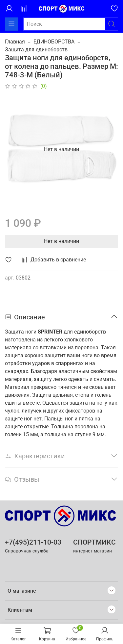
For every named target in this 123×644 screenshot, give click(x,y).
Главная (15, 42)
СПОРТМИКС (94, 542)
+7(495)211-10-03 (33, 542)
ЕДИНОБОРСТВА (54, 42)
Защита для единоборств (36, 50)
